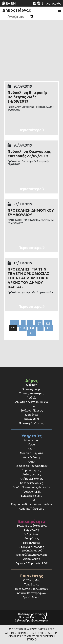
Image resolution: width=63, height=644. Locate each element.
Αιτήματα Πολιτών (32, 479)
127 (39, 324)
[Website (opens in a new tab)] (35, 3)
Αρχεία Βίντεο (32, 597)
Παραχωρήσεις (32, 470)
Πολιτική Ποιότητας (32, 423)
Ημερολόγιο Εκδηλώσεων (32, 589)
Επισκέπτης (32, 576)
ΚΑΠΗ (32, 449)
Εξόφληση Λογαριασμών (32, 466)
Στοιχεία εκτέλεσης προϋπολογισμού (32, 549)
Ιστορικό (32, 406)
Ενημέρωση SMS (32, 496)
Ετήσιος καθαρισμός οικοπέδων (32, 504)
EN (13, 3)
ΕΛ (8, 3)
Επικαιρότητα (32, 521)
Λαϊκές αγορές (32, 474)
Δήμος (32, 380)
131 (32, 328)
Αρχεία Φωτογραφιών (32, 593)
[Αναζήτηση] (32, 16)
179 (49, 328)
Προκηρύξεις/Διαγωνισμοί (32, 555)
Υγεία (32, 444)
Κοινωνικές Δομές (32, 483)
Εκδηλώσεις (32, 534)
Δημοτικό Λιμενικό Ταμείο (32, 402)
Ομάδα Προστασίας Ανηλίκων (32, 487)
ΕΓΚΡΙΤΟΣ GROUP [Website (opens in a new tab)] (46, 633)
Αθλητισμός (32, 440)
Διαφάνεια (32, 415)
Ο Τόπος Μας (32, 580)
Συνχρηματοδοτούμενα (32, 525)
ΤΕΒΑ (32, 500)
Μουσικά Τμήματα (32, 453)
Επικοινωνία (51, 3)
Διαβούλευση (32, 559)
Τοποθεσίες (32, 584)
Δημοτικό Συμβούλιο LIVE (32, 563)
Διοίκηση (32, 385)
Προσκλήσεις (32, 543)
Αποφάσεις (32, 538)
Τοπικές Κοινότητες (32, 393)
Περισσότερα (32, 130)
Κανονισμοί (32, 419)
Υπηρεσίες (32, 436)
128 (48, 324)
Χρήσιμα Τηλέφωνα (32, 508)
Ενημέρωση (32, 530)
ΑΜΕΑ (32, 462)
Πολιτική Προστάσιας (31, 614)
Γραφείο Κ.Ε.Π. (32, 491)
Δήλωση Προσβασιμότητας (32, 620)
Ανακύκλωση (32, 457)
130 (23, 328)
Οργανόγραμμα (32, 389)
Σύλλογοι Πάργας (32, 410)
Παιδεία (32, 397)
